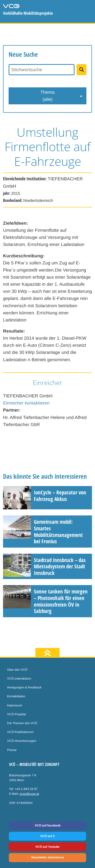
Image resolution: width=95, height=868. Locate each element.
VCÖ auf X (47, 836)
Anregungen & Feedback (24, 687)
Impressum (15, 705)
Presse (12, 750)
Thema (47, 96)
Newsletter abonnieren (48, 857)
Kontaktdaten (16, 696)
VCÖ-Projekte (17, 714)
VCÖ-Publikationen (20, 732)
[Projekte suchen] (81, 70)
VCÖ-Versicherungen (22, 741)
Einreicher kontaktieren (26, 403)
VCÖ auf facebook (48, 825)
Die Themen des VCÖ (22, 723)
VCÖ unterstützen (19, 679)
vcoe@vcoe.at (29, 794)
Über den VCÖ (17, 670)
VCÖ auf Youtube (47, 847)
